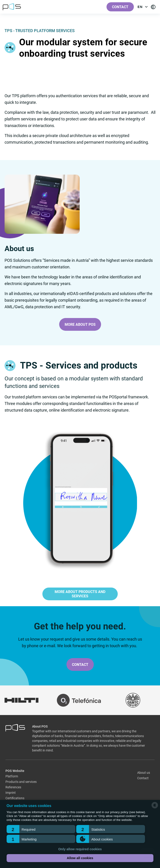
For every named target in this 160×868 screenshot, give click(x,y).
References (13, 787)
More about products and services (80, 594)
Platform (12, 776)
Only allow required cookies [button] (80, 849)
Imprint (11, 793)
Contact (120, 7)
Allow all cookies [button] (80, 858)
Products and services (21, 782)
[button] (41, 829)
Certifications (15, 798)
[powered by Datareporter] (155, 808)
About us (144, 773)
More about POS (80, 325)
